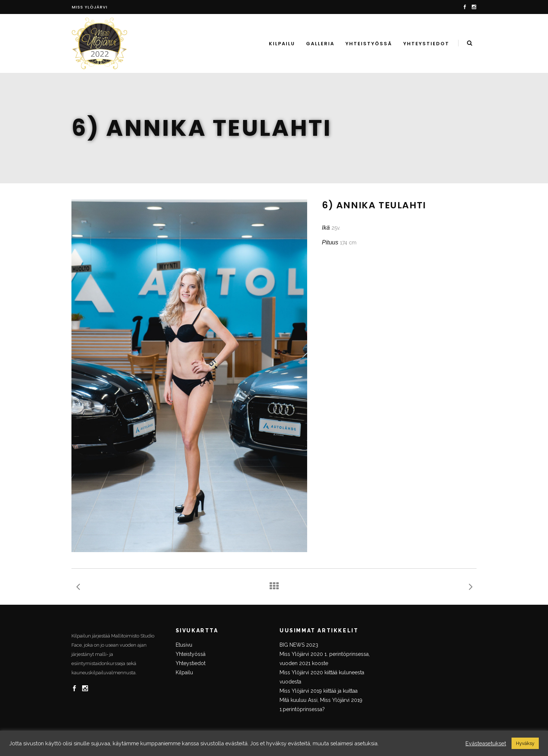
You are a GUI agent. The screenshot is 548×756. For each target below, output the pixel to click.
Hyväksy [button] (525, 743)
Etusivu (184, 645)
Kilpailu (184, 672)
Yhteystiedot (191, 663)
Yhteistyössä (191, 654)
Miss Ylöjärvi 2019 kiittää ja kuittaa (319, 691)
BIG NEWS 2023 (299, 645)
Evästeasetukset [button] (486, 743)
